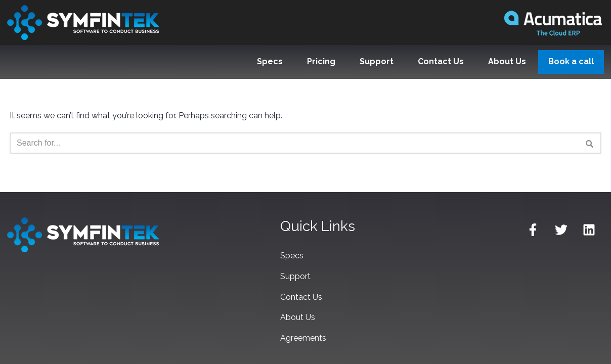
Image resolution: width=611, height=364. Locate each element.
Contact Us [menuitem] (441, 61)
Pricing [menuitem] (321, 61)
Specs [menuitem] (270, 61)
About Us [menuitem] (507, 61)
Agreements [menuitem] (303, 338)
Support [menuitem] (377, 61)
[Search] (294, 143)
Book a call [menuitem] (571, 61)
